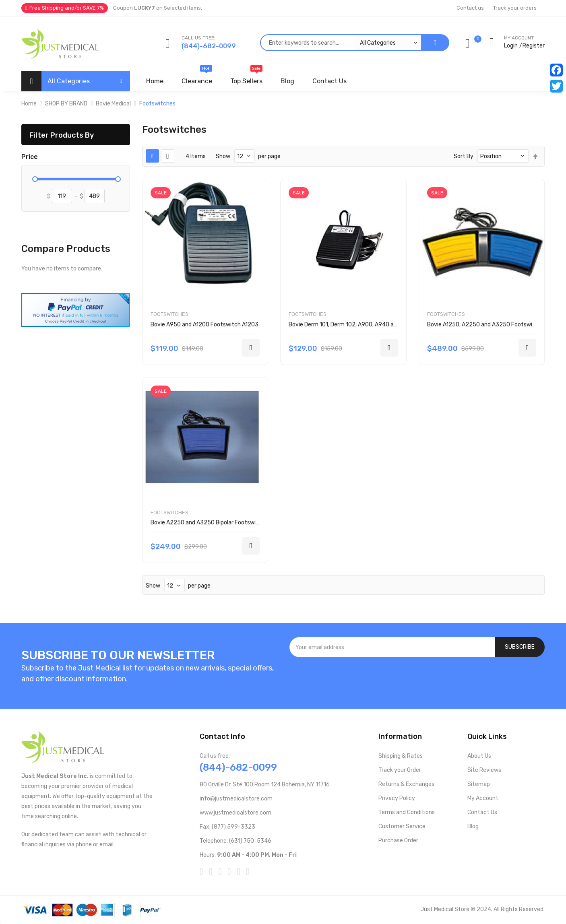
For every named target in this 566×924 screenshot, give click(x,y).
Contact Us (482, 812)
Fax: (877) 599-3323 (227, 827)
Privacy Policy (397, 798)
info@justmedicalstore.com (236, 799)
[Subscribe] (520, 647)
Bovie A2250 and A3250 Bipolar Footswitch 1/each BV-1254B (231, 523)
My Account (483, 798)
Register (534, 46)
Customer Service (402, 826)
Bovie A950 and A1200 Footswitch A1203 (205, 325)
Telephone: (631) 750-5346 (235, 841)
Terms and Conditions (407, 812)
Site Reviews (484, 770)
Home (29, 104)
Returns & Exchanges (406, 784)
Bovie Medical (113, 104)
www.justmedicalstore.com (235, 813)
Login (511, 46)
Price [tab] (30, 157)
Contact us (470, 8)
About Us (479, 756)
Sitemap (479, 784)
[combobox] (341, 43)
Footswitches (169, 314)
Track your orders (515, 8)
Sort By (464, 156)
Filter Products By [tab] (62, 135)
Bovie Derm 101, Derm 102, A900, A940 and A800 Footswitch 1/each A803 (385, 325)
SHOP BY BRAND (66, 104)
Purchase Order (398, 840)
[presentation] (417, 679)
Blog (473, 826)
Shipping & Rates (401, 756)
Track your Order (400, 770)
